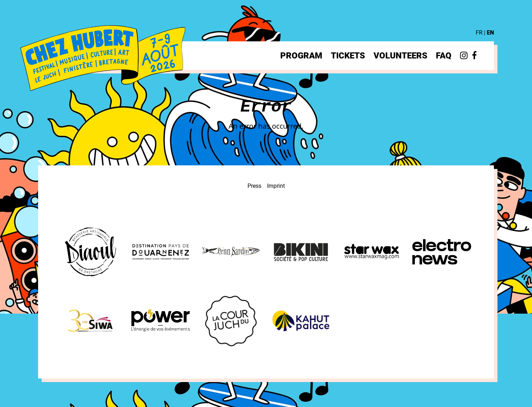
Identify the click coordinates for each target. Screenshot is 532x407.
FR (479, 33)
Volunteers (400, 56)
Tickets (348, 56)
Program (301, 56)
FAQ (444, 56)
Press (254, 186)
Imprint (276, 186)
